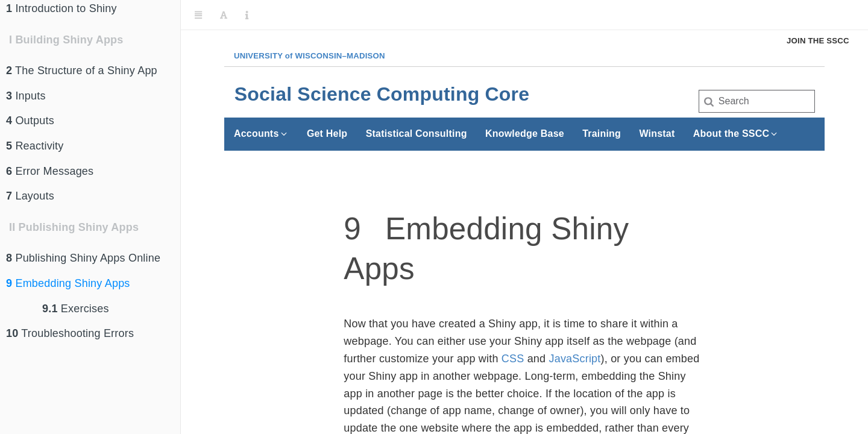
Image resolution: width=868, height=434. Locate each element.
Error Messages (50, 171)
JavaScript (574, 359)
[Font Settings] (224, 15)
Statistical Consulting (417, 134)
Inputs (26, 96)
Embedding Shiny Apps (68, 283)
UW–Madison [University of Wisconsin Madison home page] (310, 56)
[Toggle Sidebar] (198, 15)
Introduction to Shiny (61, 8)
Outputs (30, 121)
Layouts (30, 196)
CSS (513, 359)
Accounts (261, 134)
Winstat (657, 134)
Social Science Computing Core (382, 94)
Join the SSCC (818, 41)
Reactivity (35, 146)
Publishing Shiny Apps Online (83, 258)
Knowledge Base (525, 134)
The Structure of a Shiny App (82, 71)
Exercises (76, 309)
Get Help (327, 134)
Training (602, 134)
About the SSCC (736, 134)
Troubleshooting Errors (70, 333)
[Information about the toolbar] (247, 15)
